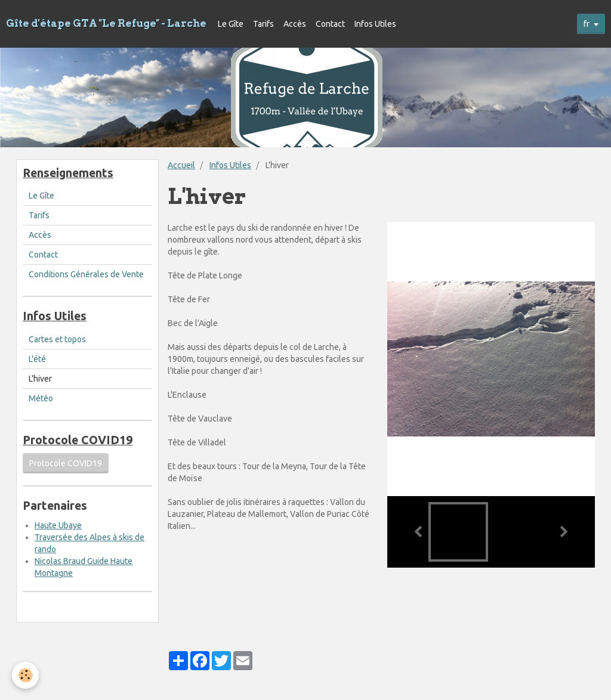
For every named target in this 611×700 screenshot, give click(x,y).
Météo (41, 398)
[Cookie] (25, 675)
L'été (37, 359)
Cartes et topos (57, 339)
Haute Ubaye (58, 525)
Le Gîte (231, 24)
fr (587, 24)
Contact (330, 24)
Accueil (181, 165)
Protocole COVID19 (66, 463)
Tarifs (263, 24)
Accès (295, 24)
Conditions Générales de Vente (86, 274)
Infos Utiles (375, 24)
